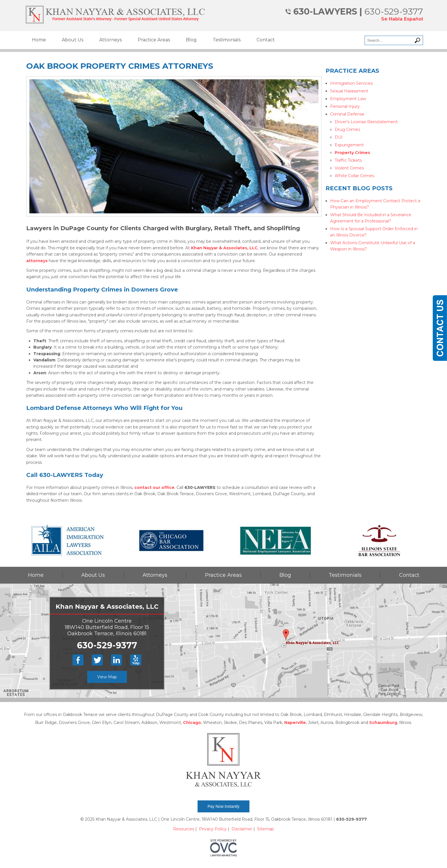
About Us (73, 40)
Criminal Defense (347, 114)
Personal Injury (345, 106)
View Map (107, 677)
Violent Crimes (349, 168)
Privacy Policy (213, 829)
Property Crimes (352, 153)
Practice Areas (154, 40)
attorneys (37, 261)
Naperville (295, 723)
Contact (266, 40)
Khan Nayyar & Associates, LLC (224, 248)
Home (39, 40)
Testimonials (227, 40)
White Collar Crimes (354, 176)
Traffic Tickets (348, 160)
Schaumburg (383, 723)
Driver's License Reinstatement (366, 122)
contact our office (154, 487)
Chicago (192, 723)
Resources (184, 829)
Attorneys (110, 40)
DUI (339, 137)
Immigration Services (351, 83)
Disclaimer (242, 829)
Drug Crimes (347, 130)
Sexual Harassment (349, 91)
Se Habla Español (402, 19)
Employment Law (348, 99)
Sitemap (266, 829)
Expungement (349, 145)
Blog (191, 40)
